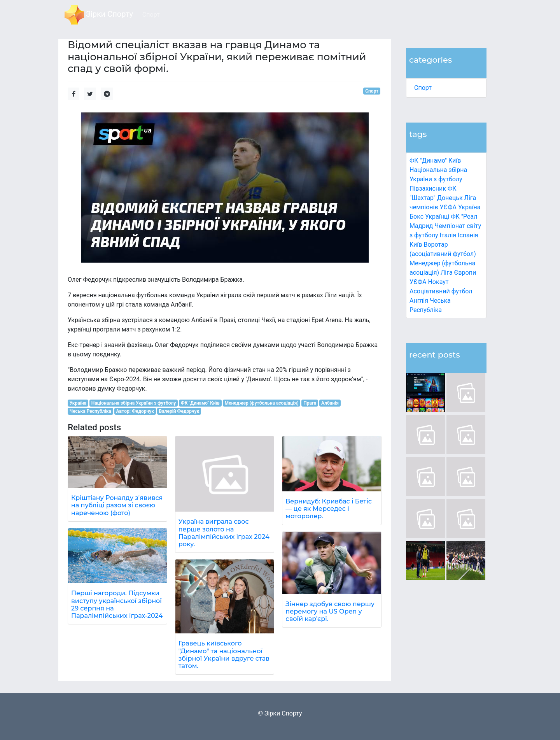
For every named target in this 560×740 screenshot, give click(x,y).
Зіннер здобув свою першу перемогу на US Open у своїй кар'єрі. (330, 611)
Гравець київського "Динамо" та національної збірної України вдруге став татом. (224, 655)
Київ (416, 245)
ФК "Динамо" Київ (435, 160)
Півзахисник (428, 189)
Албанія (330, 403)
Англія (419, 301)
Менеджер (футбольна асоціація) (261, 403)
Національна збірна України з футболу (134, 403)
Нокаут (438, 282)
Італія (448, 235)
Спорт (423, 88)
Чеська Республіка (90, 411)
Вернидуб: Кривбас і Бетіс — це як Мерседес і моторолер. (329, 509)
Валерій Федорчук (179, 411)
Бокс (416, 217)
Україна (469, 207)
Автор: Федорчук (135, 411)
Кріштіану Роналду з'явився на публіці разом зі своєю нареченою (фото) (117, 505)
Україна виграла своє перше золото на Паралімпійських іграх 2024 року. (224, 533)
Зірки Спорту (99, 15)
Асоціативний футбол (441, 291)
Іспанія (468, 235)
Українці (437, 217)
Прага (310, 403)
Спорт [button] (151, 15)
